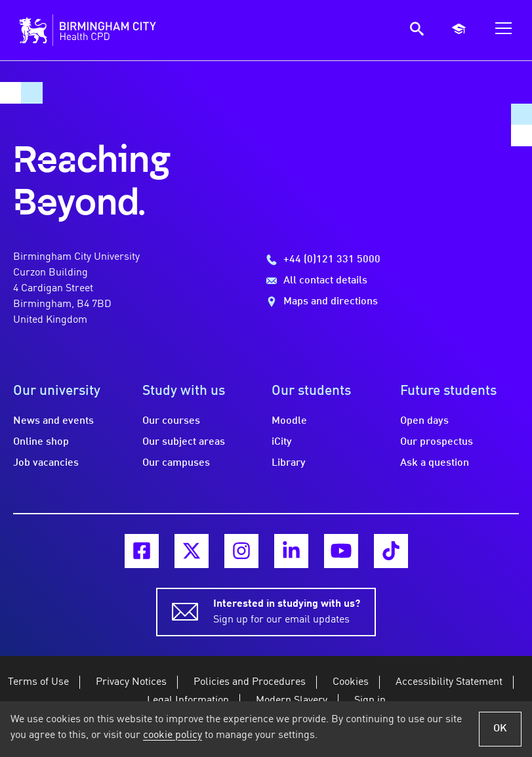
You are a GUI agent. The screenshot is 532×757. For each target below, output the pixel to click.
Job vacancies (46, 463)
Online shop (41, 442)
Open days (424, 421)
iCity (282, 442)
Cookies (351, 682)
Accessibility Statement (449, 682)
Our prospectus (437, 442)
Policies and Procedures (250, 682)
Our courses (171, 421)
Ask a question (435, 463)
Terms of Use (38, 682)
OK (500, 729)
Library (289, 463)
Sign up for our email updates (287, 611)
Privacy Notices (131, 682)
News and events (53, 421)
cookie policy (173, 735)
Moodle (289, 421)
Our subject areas (184, 442)
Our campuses (176, 463)
